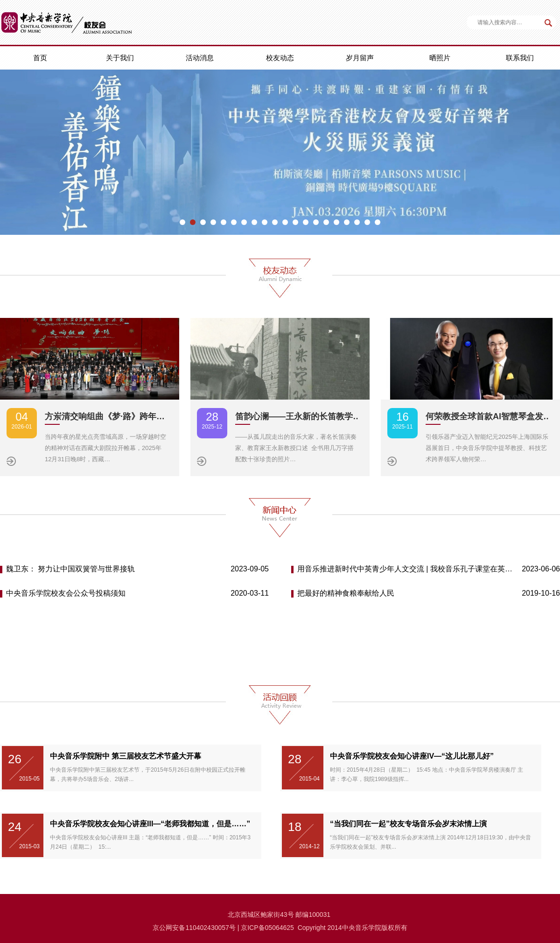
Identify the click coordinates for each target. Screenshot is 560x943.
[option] (280, 152)
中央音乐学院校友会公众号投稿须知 (66, 593)
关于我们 (120, 58)
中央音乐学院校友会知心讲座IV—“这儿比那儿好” (412, 756)
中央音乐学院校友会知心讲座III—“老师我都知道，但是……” (150, 824)
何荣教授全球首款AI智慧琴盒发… (489, 416)
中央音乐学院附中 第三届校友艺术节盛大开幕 (126, 756)
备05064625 (276, 928)
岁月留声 (360, 58)
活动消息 (200, 58)
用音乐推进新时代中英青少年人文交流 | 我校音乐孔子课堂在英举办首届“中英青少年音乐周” (406, 569)
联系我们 (520, 58)
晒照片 (440, 58)
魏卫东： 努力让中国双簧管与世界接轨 (70, 569)
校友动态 (280, 58)
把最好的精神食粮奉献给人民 (346, 593)
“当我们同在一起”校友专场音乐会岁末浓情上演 (408, 824)
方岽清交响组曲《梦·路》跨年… (105, 416)
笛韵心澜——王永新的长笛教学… (298, 416)
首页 (40, 58)
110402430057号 (210, 928)
